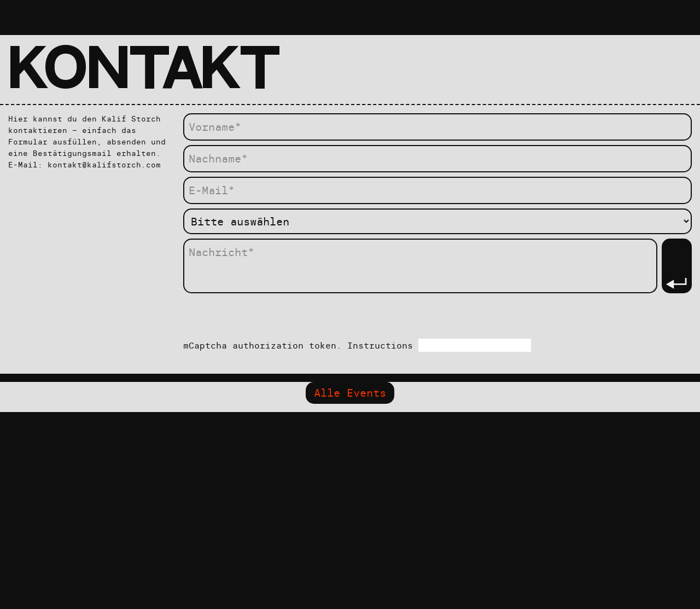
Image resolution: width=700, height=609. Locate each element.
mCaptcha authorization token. (357, 345)
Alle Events (350, 393)
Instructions (383, 345)
